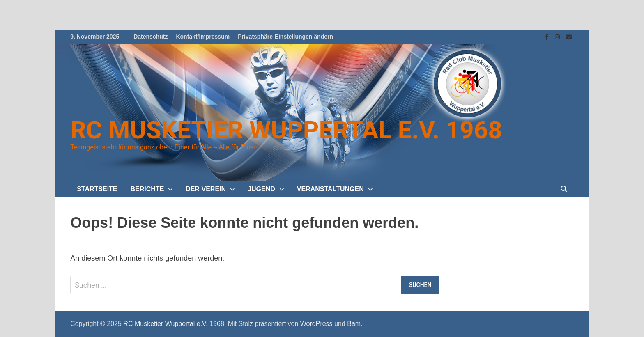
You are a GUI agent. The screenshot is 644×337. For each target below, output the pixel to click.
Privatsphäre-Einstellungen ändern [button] (285, 37)
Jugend (261, 189)
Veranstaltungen (330, 189)
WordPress (316, 324)
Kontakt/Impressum (203, 37)
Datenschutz (151, 37)
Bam (354, 324)
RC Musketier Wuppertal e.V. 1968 (286, 130)
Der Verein (206, 189)
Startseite (97, 189)
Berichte (147, 189)
